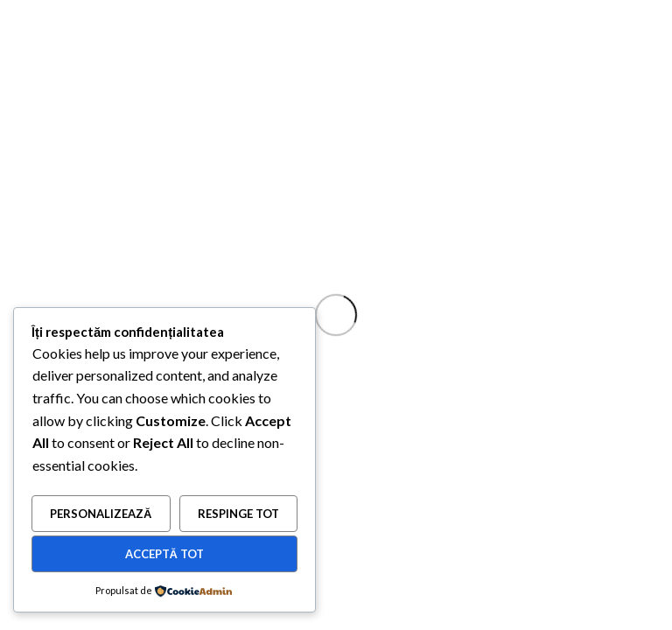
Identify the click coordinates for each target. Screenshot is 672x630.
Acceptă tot (164, 554)
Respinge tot (238, 514)
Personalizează (101, 514)
